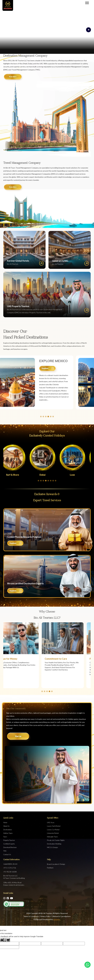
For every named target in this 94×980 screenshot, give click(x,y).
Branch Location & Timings (56, 864)
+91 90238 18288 (10, 872)
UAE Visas (51, 822)
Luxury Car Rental (53, 830)
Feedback (50, 868)
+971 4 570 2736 (10, 868)
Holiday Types (8, 833)
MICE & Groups (52, 847)
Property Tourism (9, 840)
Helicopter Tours (52, 837)
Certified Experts (9, 844)
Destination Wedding (54, 844)
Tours (5, 837)
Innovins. (57, 919)
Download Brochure (10, 847)
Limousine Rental (53, 833)
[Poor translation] (7, 940)
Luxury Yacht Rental (54, 826)
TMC (5, 851)
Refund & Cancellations (62, 916)
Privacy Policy (46, 916)
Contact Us (7, 854)
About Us (6, 826)
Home (5, 822)
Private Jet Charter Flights (56, 840)
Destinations (8, 830)
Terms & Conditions (31, 916)
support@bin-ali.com (10, 864)
